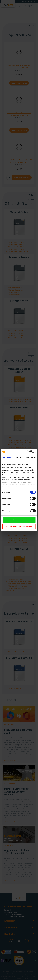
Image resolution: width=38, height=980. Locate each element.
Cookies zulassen (19, 520)
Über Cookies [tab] (31, 457)
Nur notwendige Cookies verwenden (19, 526)
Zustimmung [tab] (7, 457)
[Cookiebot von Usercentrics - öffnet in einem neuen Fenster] (27, 452)
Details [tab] (19, 457)
